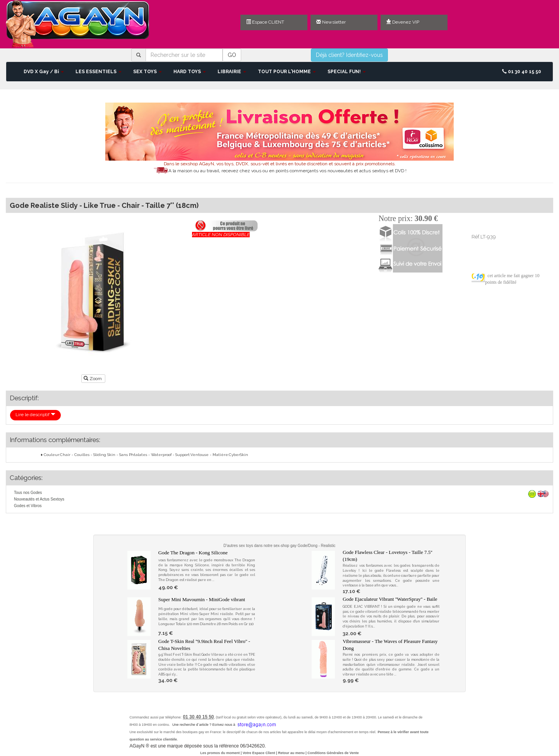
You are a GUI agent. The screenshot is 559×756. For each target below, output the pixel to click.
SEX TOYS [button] (147, 72)
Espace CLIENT (265, 22)
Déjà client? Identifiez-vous (349, 55)
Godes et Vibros (28, 506)
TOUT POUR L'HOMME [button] (287, 72)
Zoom (93, 379)
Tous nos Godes (28, 493)
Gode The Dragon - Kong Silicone (193, 553)
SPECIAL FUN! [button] (347, 72)
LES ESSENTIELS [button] (99, 72)
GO (232, 55)
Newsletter (331, 22)
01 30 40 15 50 (522, 72)
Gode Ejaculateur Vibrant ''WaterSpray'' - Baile (390, 599)
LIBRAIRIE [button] (232, 72)
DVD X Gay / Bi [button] (44, 72)
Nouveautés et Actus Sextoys (39, 499)
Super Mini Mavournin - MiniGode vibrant (202, 599)
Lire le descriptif (35, 415)
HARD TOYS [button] (190, 72)
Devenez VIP (403, 22)
